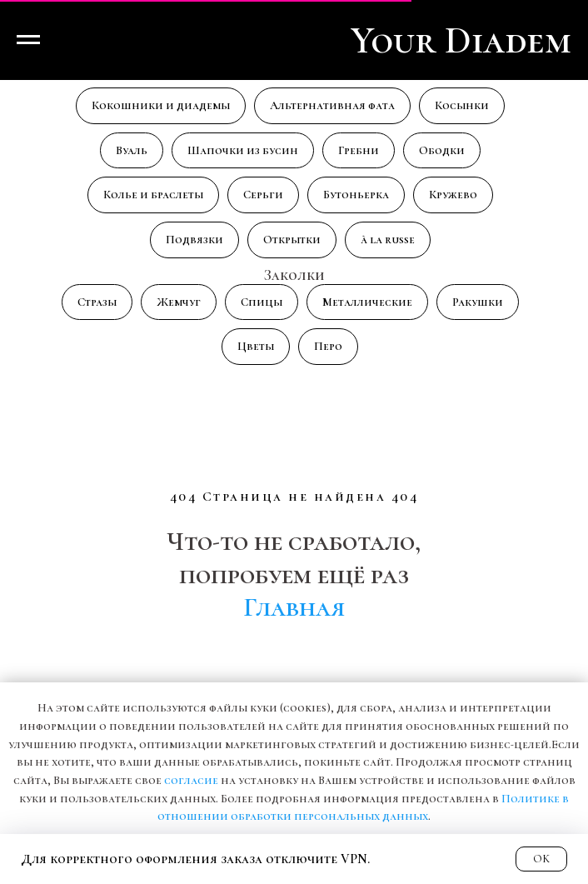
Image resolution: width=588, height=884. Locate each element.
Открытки (292, 240)
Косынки (462, 105)
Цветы (256, 346)
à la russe (388, 240)
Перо (328, 346)
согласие (191, 780)
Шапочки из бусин (243, 150)
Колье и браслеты (153, 195)
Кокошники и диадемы (161, 105)
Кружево (453, 195)
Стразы (97, 302)
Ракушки (478, 302)
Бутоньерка (356, 195)
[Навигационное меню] (28, 40)
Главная (294, 607)
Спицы (262, 302)
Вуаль (132, 150)
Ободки (442, 150)
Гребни (359, 150)
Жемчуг (179, 302)
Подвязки (194, 240)
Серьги (263, 195)
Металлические (367, 302)
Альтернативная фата (332, 105)
